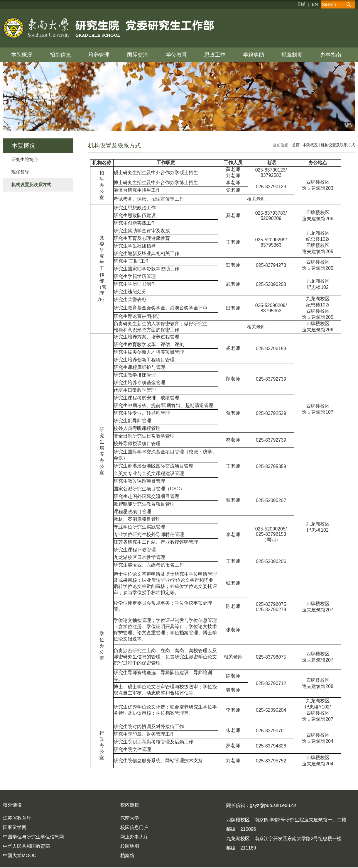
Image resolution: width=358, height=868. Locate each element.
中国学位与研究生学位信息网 (33, 837)
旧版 (301, 4)
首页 (296, 145)
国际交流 (138, 55)
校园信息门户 (134, 827)
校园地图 (130, 846)
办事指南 (331, 55)
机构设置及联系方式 (338, 145)
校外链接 (12, 805)
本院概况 (22, 55)
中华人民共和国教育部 (26, 846)
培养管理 (99, 55)
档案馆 (127, 856)
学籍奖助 (254, 55)
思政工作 (215, 55)
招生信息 (60, 55)
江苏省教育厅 (17, 818)
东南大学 (130, 818)
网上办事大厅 (134, 837)
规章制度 (292, 55)
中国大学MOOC (20, 856)
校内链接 (130, 805)
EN (315, 4)
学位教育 (176, 55)
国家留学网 (15, 827)
